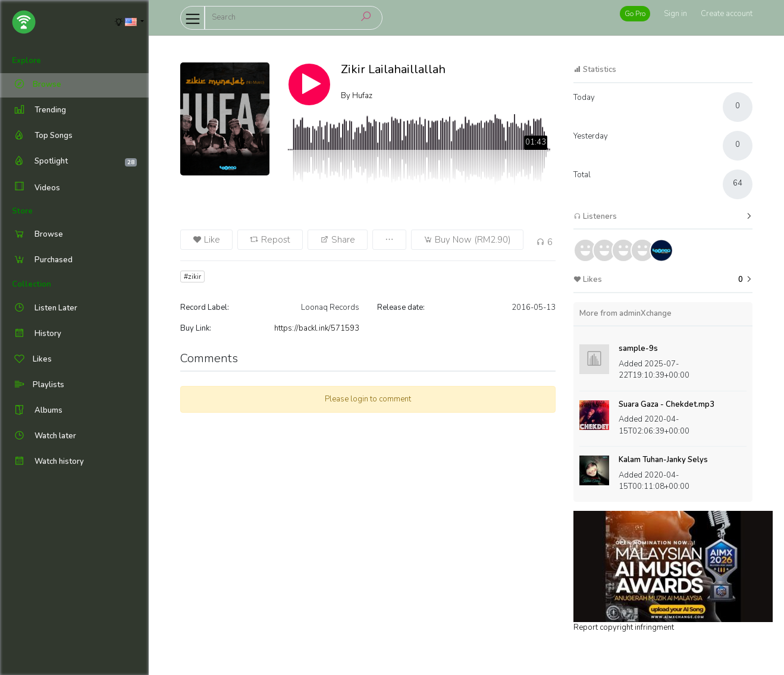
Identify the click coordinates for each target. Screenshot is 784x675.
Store (22, 211)
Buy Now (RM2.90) (467, 240)
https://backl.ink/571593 (317, 328)
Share (338, 240)
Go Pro (635, 14)
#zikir (192, 277)
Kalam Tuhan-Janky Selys (663, 460)
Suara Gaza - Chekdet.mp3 (667, 404)
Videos (36, 188)
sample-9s (638, 349)
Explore (26, 61)
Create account (727, 14)
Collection (32, 284)
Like (206, 240)
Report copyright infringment (624, 627)
